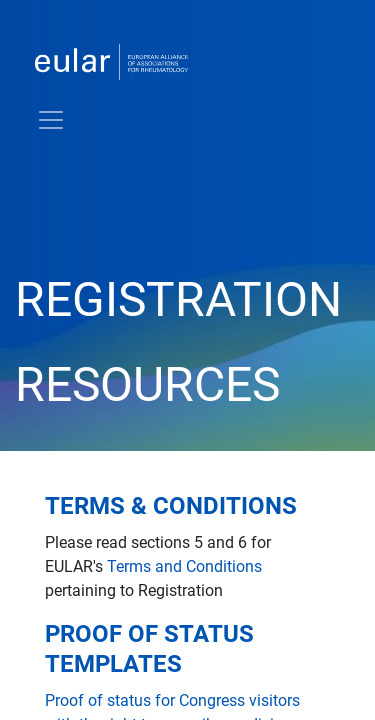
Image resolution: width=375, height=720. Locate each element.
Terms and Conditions (184, 566)
